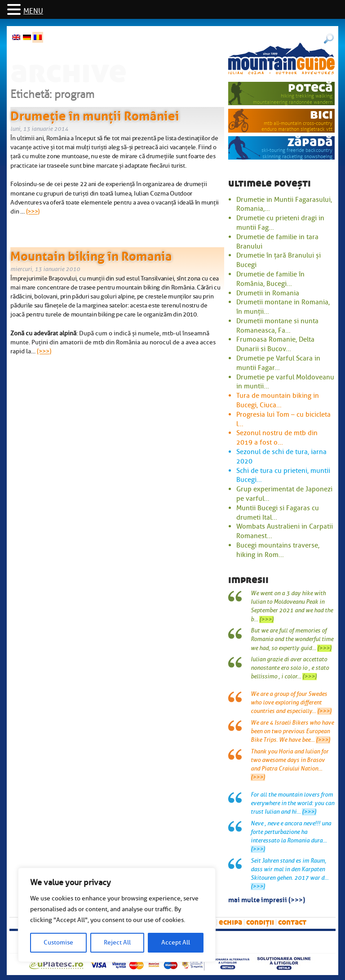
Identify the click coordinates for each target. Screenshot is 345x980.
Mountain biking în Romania (91, 254)
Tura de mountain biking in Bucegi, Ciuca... (278, 400)
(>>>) (33, 211)
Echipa (230, 922)
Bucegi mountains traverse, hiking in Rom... (278, 550)
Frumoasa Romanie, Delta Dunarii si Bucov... (275, 344)
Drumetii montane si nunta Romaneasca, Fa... (277, 326)
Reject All (117, 942)
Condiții (260, 922)
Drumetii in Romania (268, 293)
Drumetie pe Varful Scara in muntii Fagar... (278, 363)
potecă (310, 87)
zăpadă (310, 142)
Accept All (176, 942)
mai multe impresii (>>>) (267, 899)
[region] (117, 915)
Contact (292, 922)
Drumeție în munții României (95, 114)
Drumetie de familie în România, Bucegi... (270, 279)
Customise (58, 942)
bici (321, 114)
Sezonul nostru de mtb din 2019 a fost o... (277, 438)
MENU (33, 11)
